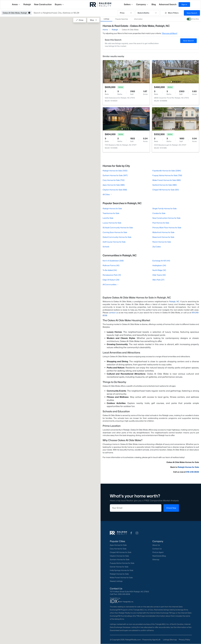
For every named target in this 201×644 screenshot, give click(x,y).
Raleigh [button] (27, 4)
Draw (80, 20)
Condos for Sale (159, 213)
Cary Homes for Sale (118, 549)
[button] (29, 13)
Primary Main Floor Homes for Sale (167, 228)
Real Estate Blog (159, 556)
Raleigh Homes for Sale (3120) (115, 171)
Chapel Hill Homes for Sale (121, 552)
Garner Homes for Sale (119, 567)
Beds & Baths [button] (147, 13)
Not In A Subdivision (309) (113, 261)
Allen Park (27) (158, 280)
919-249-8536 (193, 472)
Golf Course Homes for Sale (114, 242)
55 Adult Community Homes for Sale (118, 228)
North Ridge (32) (159, 270)
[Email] (136, 508)
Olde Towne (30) (159, 275)
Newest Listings (116, 581)
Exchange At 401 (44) (161, 261)
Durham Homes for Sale (120, 560)
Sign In (184, 4)
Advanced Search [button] (168, 4)
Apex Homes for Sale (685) (114, 185)
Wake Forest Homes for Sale (121, 578)
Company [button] (142, 4)
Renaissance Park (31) (112, 275)
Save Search (192, 13)
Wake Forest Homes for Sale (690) (166, 180)
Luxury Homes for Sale (112, 223)
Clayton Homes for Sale (119, 556)
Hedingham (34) (159, 265)
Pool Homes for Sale (161, 223)
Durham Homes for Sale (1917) (115, 175)
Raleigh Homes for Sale (112, 208)
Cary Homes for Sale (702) (114, 180)
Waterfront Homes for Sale (163, 232)
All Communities (111, 284)
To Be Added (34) (110, 270)
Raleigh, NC (174, 301)
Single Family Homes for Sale (164, 208)
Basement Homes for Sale (163, 237)
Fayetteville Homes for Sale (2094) (167, 171)
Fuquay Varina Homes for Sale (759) (167, 175)
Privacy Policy (184, 640)
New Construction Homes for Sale (166, 218)
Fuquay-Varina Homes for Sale (122, 563)
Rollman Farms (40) (111, 265)
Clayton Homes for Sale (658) (115, 190)
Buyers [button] (59, 4)
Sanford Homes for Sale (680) (164, 185)
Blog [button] (154, 4)
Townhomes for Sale (111, 213)
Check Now (171, 508)
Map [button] (92, 20)
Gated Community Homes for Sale (117, 237)
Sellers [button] (128, 4)
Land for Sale (108, 218)
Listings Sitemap (170, 640)
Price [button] (126, 13)
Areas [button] (16, 4)
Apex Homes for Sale (118, 545)
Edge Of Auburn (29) (111, 280)
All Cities (107, 194)
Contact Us (157, 549)
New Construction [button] (43, 4)
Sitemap (156, 560)
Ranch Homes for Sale (162, 242)
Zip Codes (156, 247)
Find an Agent (158, 552)
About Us (156, 545)
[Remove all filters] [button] (170, 33)
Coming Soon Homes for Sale (115, 232)
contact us (113, 313)
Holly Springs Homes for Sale (122, 570)
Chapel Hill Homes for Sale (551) (165, 190)
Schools (106, 247)
